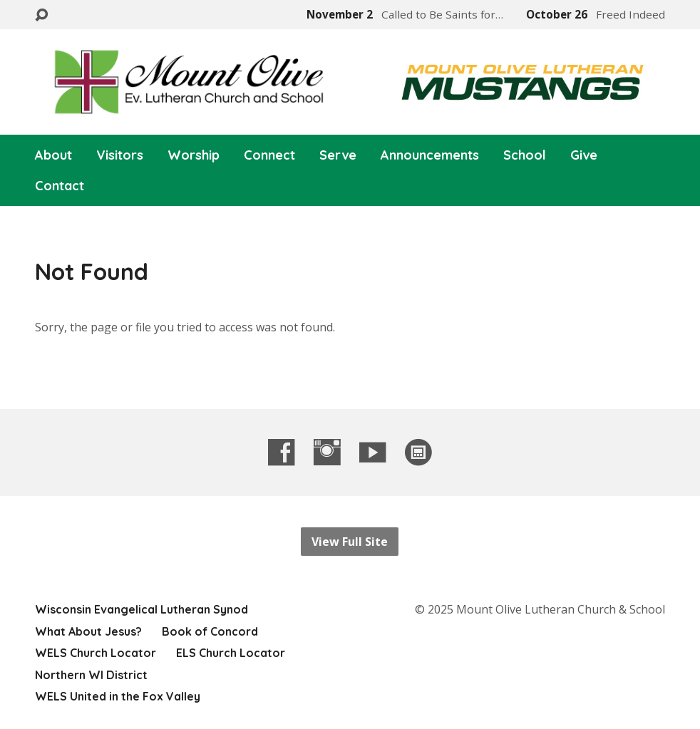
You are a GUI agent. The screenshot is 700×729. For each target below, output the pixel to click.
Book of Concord (210, 631)
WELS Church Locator (96, 653)
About (53, 155)
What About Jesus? (88, 631)
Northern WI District (91, 675)
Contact (60, 186)
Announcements (430, 155)
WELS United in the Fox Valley (118, 696)
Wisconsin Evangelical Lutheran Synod (141, 609)
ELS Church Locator (231, 653)
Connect (269, 155)
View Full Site (350, 542)
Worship (194, 155)
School (525, 155)
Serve (338, 155)
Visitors (120, 155)
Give (584, 155)
